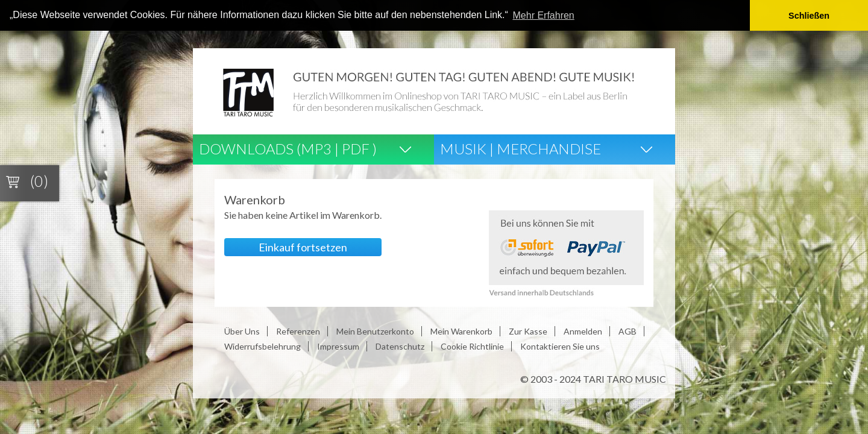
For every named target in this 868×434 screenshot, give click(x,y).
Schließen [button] (809, 16)
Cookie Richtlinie (472, 346)
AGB (627, 331)
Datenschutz (400, 346)
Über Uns (242, 331)
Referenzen (298, 331)
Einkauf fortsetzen (303, 247)
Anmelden (583, 331)
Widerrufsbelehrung (263, 346)
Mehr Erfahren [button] (544, 15)
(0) (39, 181)
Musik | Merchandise (520, 148)
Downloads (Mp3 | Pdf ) (288, 148)
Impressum (338, 346)
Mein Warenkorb (461, 331)
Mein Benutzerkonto (375, 331)
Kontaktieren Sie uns (560, 346)
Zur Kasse (528, 331)
